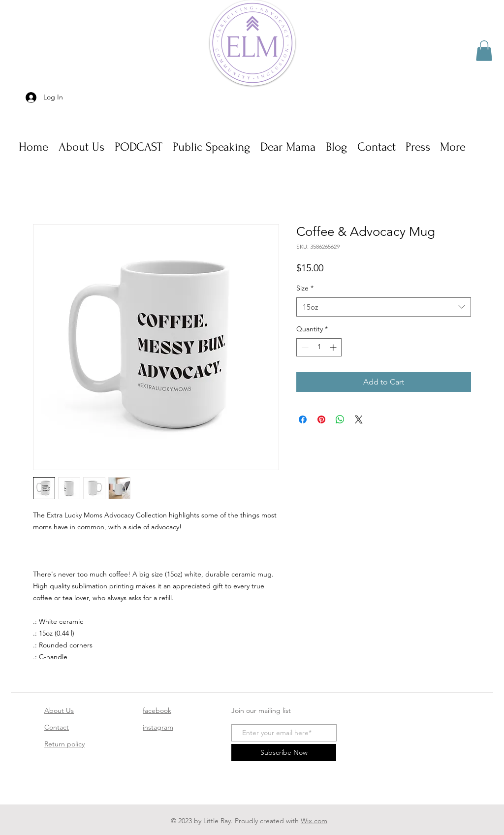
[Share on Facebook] (303, 419)
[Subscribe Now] (284, 753)
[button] (484, 51)
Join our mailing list (261, 710)
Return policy (64, 744)
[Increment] (334, 347)
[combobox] (384, 307)
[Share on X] (359, 419)
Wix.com (314, 821)
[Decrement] (304, 347)
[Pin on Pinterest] (321, 419)
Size (305, 288)
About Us (59, 710)
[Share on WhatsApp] (340, 419)
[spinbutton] (319, 347)
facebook (157, 710)
